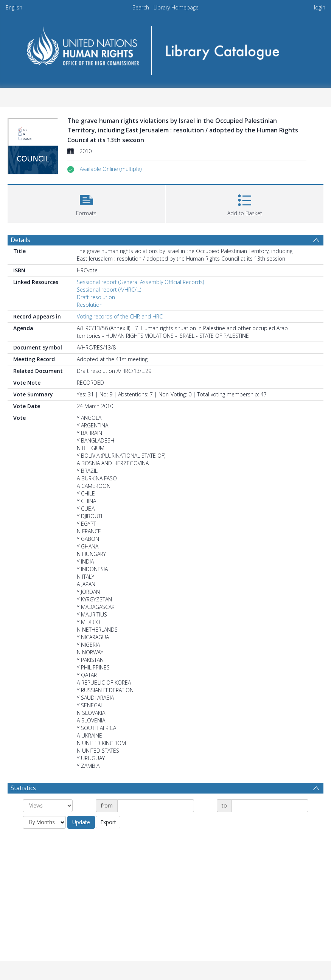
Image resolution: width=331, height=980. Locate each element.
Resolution (90, 305)
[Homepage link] (165, 48)
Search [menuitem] (141, 7)
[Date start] (156, 806)
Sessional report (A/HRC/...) (109, 290)
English (14, 7)
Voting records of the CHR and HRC (120, 316)
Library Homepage (176, 7)
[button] (111, 169)
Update (81, 822)
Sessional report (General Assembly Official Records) (140, 282)
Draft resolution (96, 297)
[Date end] (270, 806)
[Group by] (48, 806)
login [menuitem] (320, 7)
